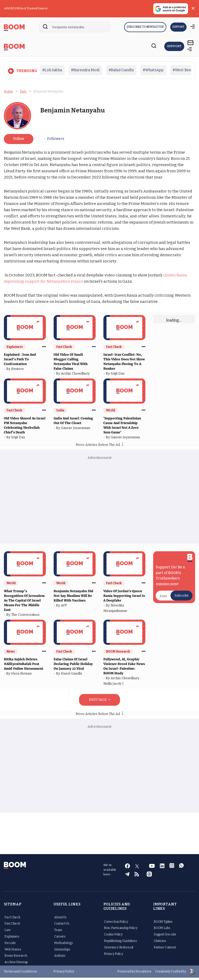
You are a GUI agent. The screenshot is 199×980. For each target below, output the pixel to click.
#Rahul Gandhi (121, 70)
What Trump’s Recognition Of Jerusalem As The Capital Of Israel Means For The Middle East (24, 603)
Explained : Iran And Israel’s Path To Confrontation (20, 362)
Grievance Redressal (119, 950)
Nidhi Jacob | (114, 686)
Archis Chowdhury (76, 376)
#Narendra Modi (85, 70)
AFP (65, 608)
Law (8, 932)
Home (8, 91)
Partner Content (165, 950)
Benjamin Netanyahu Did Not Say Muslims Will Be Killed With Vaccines (73, 598)
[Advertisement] (100, 505)
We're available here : (110, 872)
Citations (160, 943)
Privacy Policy (113, 956)
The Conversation (26, 617)
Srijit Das (118, 376)
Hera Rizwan (22, 676)
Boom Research (16, 958)
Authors (60, 958)
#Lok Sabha (52, 70)
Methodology (63, 945)
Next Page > (99, 702)
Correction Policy (116, 924)
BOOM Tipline (163, 924)
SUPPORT (178, 27)
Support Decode (165, 937)
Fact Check (12, 920)
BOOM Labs (162, 931)
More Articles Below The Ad (99, 447)
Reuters (18, 371)
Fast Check (12, 926)
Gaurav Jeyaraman (76, 430)
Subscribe (182, 598)
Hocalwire (143, 974)
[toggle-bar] (190, 50)
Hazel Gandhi (72, 676)
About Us (60, 920)
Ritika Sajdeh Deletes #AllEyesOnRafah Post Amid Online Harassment (24, 666)
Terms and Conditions (20, 974)
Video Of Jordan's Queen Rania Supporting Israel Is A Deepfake (124, 598)
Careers (60, 939)
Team (58, 932)
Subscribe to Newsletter (145, 27)
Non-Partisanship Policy (121, 931)
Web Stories (13, 952)
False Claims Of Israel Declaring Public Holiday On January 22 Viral (73, 666)
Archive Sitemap (16, 964)
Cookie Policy (113, 937)
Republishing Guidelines (120, 943)
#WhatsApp (153, 70)
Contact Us (62, 926)
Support (176, 46)
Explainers (12, 939)
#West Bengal (184, 70)
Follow (19, 141)
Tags (23, 91)
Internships (62, 952)
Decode (10, 945)
